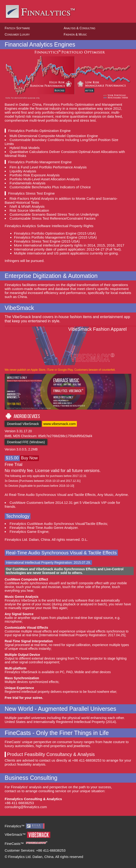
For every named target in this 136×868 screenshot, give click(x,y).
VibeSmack (19, 308)
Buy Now (29, 458)
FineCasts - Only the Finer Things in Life (57, 733)
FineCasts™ (14, 844)
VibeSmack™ (15, 834)
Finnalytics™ (15, 826)
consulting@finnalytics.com (26, 807)
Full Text (113, 249)
